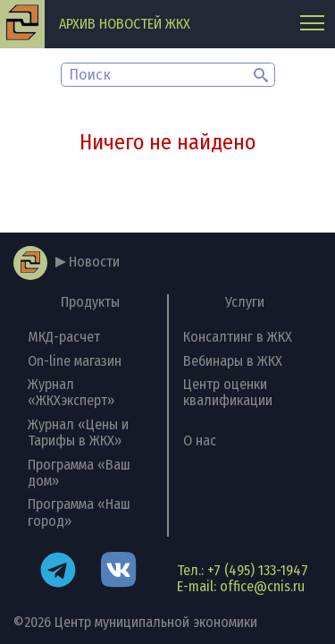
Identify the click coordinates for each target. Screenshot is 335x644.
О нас (200, 441)
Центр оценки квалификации (228, 392)
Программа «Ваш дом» (79, 473)
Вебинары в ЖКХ (233, 361)
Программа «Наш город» (79, 512)
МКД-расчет (64, 337)
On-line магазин (75, 361)
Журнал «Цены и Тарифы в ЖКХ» (78, 432)
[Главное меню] (312, 25)
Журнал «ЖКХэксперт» (71, 392)
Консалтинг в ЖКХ (238, 337)
